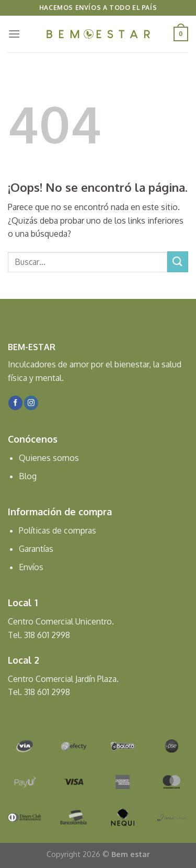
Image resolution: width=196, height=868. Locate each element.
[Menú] (14, 34)
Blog (28, 476)
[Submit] (178, 262)
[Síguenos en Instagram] (31, 403)
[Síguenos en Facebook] (15, 403)
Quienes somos (49, 458)
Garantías (36, 549)
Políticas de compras (57, 530)
